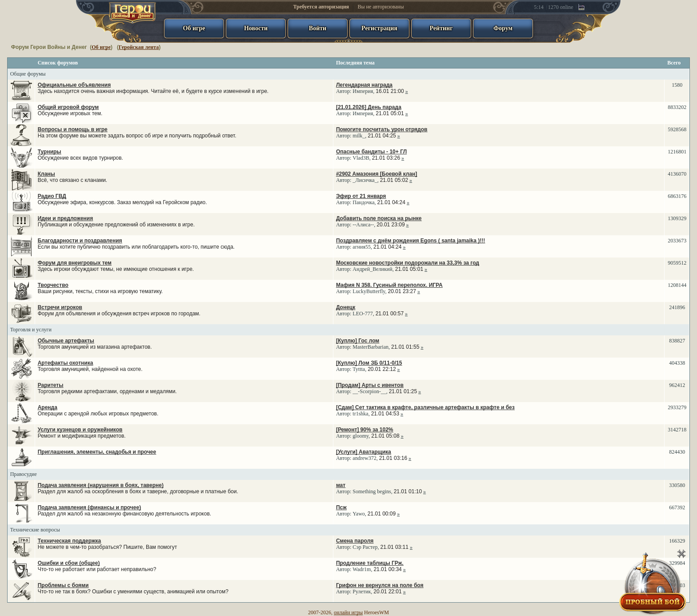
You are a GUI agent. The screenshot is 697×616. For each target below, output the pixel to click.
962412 (677, 385)
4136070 (677, 174)
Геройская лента (139, 47)
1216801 (677, 152)
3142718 (677, 430)
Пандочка (363, 202)
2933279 (677, 407)
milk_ (359, 136)
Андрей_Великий (372, 269)
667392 (677, 507)
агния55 (362, 247)
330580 (677, 485)
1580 (677, 85)
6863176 (677, 196)
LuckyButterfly (369, 291)
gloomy (361, 436)
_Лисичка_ (365, 180)
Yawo (359, 514)
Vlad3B (361, 158)
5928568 (677, 129)
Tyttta (359, 369)
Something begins (372, 491)
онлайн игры (348, 612)
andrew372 (364, 458)
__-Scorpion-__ (369, 391)
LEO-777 (363, 314)
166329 (677, 541)
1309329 (677, 218)
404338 (677, 363)
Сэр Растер (365, 547)
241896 (677, 307)
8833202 (677, 107)
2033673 (677, 241)
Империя (363, 91)
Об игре (101, 47)
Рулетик (362, 592)
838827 (677, 341)
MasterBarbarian (371, 347)
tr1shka (360, 414)
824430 (677, 452)
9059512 (677, 263)
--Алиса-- (363, 225)
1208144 (677, 285)
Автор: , (372, 88)
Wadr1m (362, 569)
